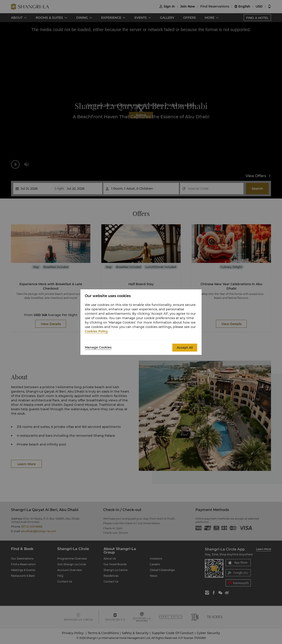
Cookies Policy (96, 331)
